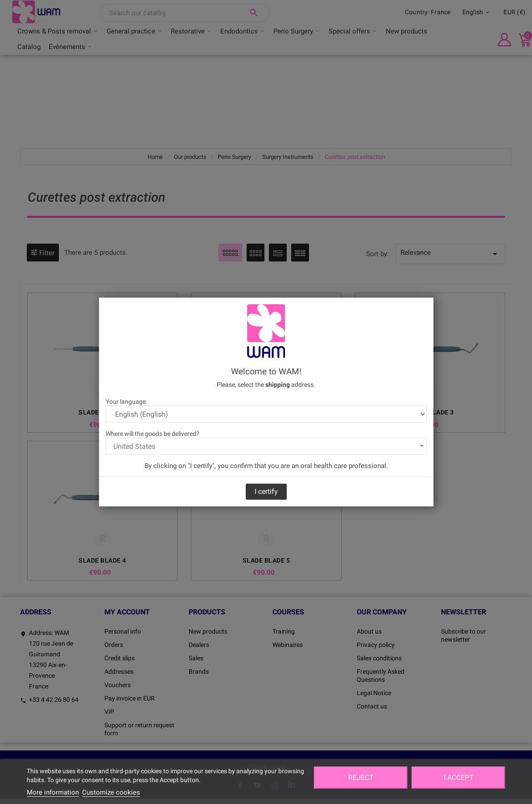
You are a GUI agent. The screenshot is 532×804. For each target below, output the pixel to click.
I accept (459, 777)
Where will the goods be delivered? (153, 434)
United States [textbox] (134, 446)
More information (53, 792)
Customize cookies (111, 792)
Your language (126, 402)
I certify (266, 491)
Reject (361, 777)
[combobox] (266, 446)
